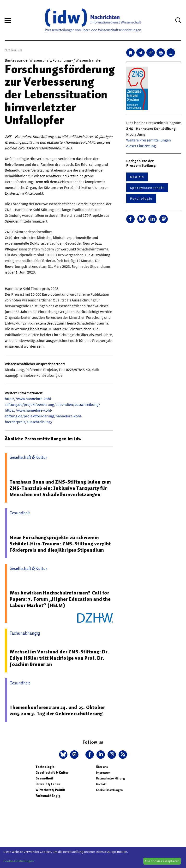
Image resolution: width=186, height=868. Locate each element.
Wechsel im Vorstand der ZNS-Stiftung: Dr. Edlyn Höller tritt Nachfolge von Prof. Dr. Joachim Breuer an (59, 658)
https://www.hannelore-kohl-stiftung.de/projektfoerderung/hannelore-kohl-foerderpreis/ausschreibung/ (43, 416)
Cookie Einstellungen (109, 790)
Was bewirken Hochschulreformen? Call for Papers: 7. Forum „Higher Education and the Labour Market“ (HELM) (60, 599)
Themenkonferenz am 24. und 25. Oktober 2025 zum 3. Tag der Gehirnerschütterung (57, 710)
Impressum (103, 773)
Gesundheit (44, 778)
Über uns (102, 767)
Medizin (137, 177)
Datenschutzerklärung (110, 778)
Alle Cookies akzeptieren (162, 861)
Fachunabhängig (48, 796)
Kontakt (101, 784)
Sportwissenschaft (147, 188)
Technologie (45, 767)
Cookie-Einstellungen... (20, 861)
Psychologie (141, 198)
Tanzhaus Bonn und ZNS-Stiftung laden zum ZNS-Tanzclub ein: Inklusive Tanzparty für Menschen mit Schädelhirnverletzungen (60, 488)
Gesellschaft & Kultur (52, 773)
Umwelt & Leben (48, 784)
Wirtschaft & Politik (50, 790)
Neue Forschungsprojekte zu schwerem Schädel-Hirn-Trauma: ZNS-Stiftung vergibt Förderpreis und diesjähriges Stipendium (60, 544)
